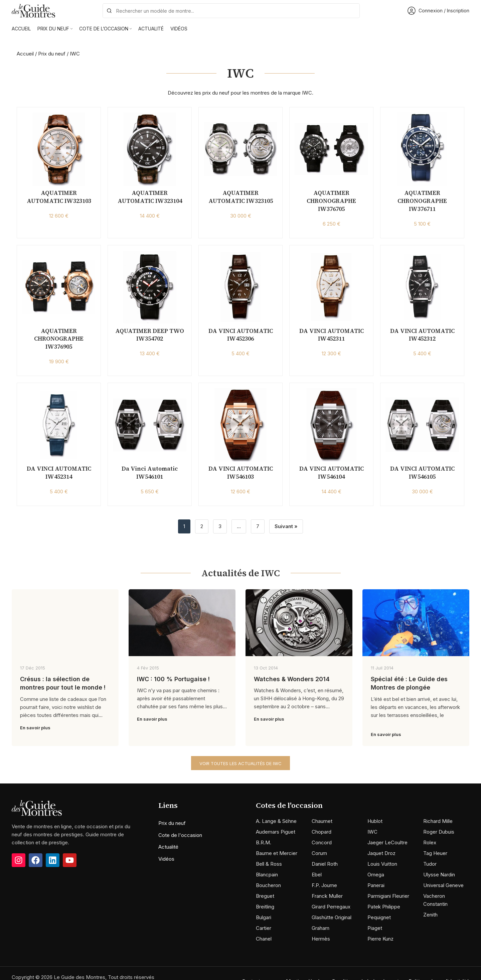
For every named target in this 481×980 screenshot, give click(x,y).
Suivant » (286, 526)
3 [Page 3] (220, 526)
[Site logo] (33, 10)
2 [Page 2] (202, 526)
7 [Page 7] (258, 526)
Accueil (25, 54)
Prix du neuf (52, 54)
